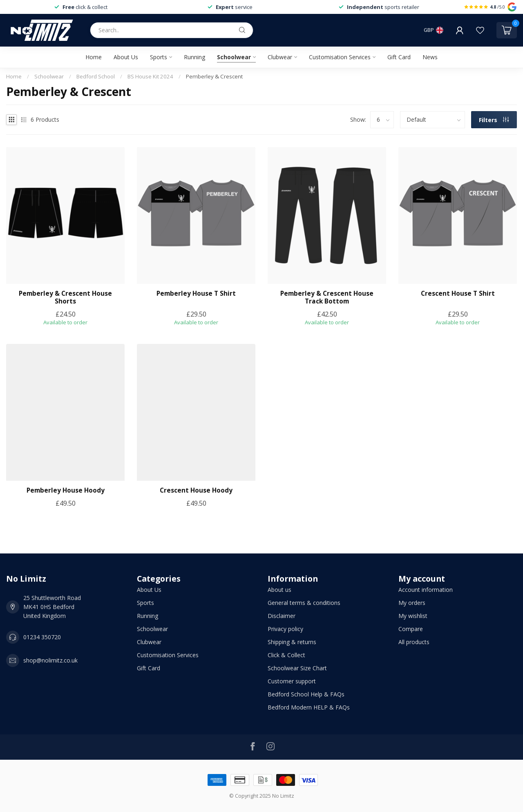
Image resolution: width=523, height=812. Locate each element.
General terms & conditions (304, 603)
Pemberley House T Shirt (196, 294)
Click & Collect (286, 655)
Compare (411, 629)
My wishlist (413, 616)
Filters (494, 120)
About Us (126, 57)
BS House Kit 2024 (150, 76)
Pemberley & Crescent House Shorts (65, 298)
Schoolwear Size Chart (297, 668)
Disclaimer (282, 616)
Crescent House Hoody (196, 491)
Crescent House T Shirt (458, 294)
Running (194, 57)
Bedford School (96, 76)
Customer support (292, 681)
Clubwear (280, 57)
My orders (412, 603)
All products (414, 642)
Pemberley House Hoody (66, 491)
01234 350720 (42, 637)
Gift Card (399, 57)
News (430, 57)
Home (94, 57)
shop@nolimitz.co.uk (50, 660)
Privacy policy (285, 629)
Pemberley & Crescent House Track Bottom (327, 298)
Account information (426, 590)
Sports (159, 57)
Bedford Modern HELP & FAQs (309, 707)
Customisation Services (340, 57)
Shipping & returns (292, 642)
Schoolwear (234, 57)
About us (279, 590)
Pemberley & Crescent (214, 76)
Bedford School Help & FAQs (306, 694)
